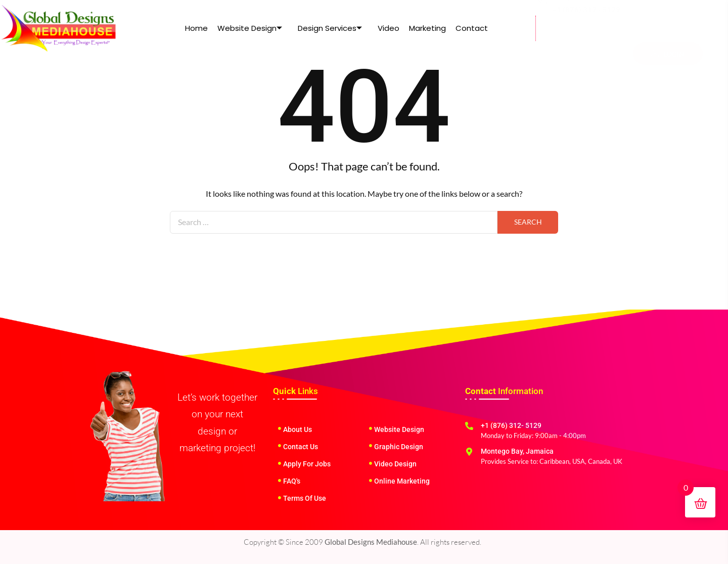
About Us (298, 429)
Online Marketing (402, 481)
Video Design (395, 464)
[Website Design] (371, 428)
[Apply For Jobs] (280, 463)
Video (389, 28)
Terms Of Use (305, 498)
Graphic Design (399, 447)
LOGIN (668, 30)
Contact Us (301, 447)
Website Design (251, 28)
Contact (471, 28)
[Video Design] (371, 463)
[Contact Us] (280, 446)
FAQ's (292, 481)
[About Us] (280, 428)
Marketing (427, 28)
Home (198, 28)
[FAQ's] (280, 481)
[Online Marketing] (371, 481)
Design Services (330, 28)
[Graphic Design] (371, 446)
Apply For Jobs (307, 464)
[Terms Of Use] (280, 498)
